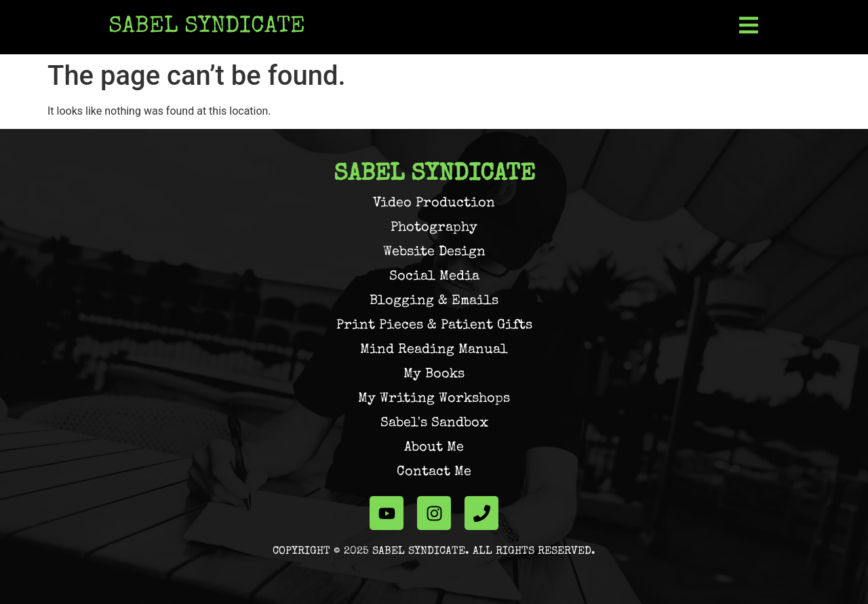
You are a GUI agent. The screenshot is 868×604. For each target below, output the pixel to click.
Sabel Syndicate (207, 27)
